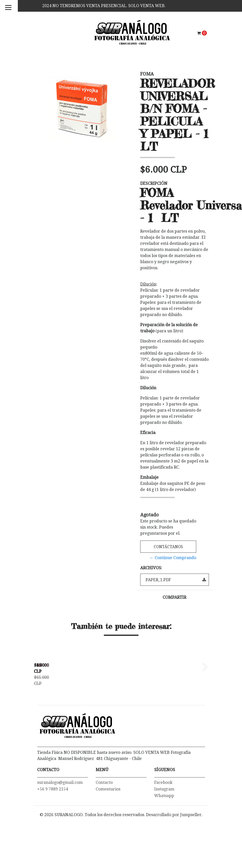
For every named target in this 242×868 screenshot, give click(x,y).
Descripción (154, 183)
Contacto (104, 833)
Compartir (174, 597)
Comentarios (108, 839)
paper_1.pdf (176, 580)
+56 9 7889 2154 (53, 839)
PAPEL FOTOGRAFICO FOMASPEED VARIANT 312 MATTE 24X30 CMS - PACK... (140, 723)
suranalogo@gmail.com (60, 833)
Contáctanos (168, 547)
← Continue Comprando (173, 558)
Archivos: (151, 568)
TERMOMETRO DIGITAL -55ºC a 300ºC (69, 721)
